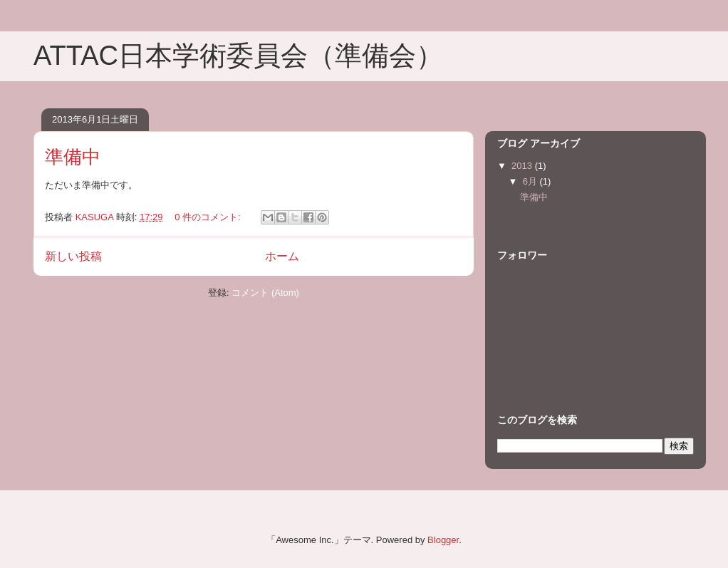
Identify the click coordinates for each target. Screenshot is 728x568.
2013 (523, 166)
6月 (531, 181)
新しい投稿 (73, 256)
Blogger (443, 540)
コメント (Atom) (265, 293)
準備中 (73, 157)
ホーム (282, 256)
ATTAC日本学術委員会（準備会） (238, 56)
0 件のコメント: (209, 217)
